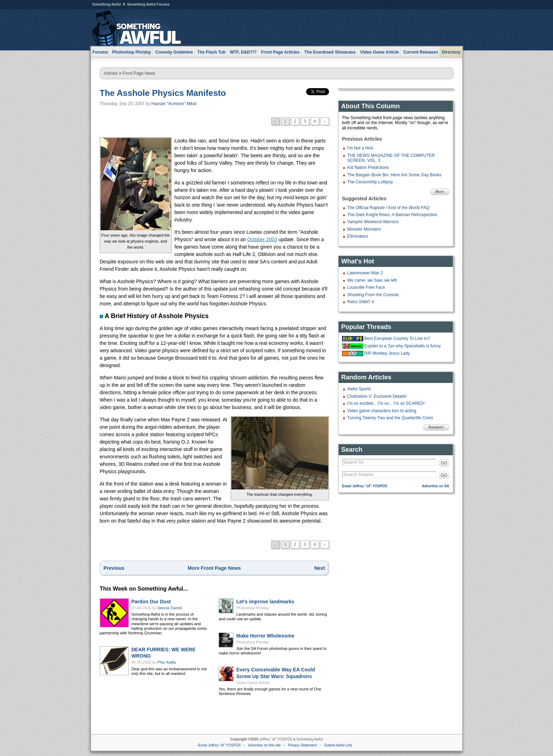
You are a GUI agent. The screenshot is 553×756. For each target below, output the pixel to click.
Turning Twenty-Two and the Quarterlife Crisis (390, 418)
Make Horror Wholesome (265, 636)
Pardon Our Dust (151, 602)
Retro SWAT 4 (361, 302)
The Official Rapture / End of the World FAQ (388, 208)
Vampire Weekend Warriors (373, 222)
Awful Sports (359, 389)
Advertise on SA (435, 486)
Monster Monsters (364, 229)
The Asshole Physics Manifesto (163, 93)
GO (444, 463)
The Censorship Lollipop (370, 182)
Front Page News (139, 73)
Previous (114, 568)
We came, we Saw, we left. (373, 280)
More (440, 192)
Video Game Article (253, 683)
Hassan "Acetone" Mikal (174, 104)
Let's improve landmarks (265, 602)
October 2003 (262, 239)
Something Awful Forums (148, 4)
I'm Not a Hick (360, 148)
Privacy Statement (302, 745)
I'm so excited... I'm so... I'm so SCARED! (386, 403)
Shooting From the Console (373, 295)
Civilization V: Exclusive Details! (377, 396)
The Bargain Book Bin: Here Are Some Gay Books (394, 175)
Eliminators (358, 236)
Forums (100, 52)
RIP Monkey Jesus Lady (387, 353)
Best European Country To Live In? (397, 339)
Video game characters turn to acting (382, 411)
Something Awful (107, 4)
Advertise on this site (265, 745)
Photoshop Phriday (253, 608)
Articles (111, 73)
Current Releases (421, 52)
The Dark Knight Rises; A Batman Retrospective (392, 215)
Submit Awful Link (338, 745)
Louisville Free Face (366, 287)
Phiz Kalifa (167, 662)
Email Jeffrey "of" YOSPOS (365, 486)
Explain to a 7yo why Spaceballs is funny (403, 346)
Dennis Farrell (170, 608)
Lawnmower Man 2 (365, 273)
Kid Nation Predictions (368, 167)
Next (320, 568)
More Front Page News (214, 568)
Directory (451, 52)
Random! (436, 427)
